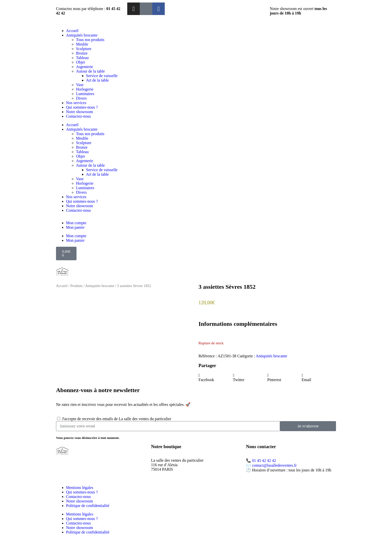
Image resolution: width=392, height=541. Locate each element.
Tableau (82, 58)
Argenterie (84, 67)
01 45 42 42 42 (264, 461)
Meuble (82, 44)
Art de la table (97, 80)
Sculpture (84, 49)
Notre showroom (79, 112)
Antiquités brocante (82, 35)
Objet (80, 62)
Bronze (82, 53)
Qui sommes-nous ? (82, 107)
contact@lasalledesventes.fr (274, 465)
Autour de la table (90, 71)
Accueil (72, 31)
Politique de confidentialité (88, 506)
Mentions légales (80, 488)
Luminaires (85, 94)
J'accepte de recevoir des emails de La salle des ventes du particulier (117, 419)
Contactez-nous (78, 116)
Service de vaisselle (102, 76)
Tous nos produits (90, 40)
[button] (216, 378)
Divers (81, 98)
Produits (76, 286)
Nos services (76, 103)
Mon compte (76, 223)
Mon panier (75, 227)
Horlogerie (85, 89)
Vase (80, 85)
